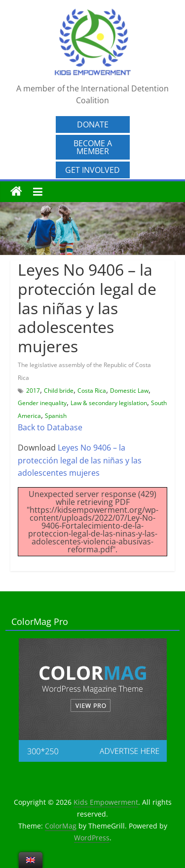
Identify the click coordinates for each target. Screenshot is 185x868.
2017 (33, 391)
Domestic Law (129, 391)
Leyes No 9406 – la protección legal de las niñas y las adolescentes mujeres (80, 460)
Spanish (56, 416)
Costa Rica (92, 391)
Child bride (59, 391)
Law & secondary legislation (109, 403)
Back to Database (50, 427)
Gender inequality (42, 403)
